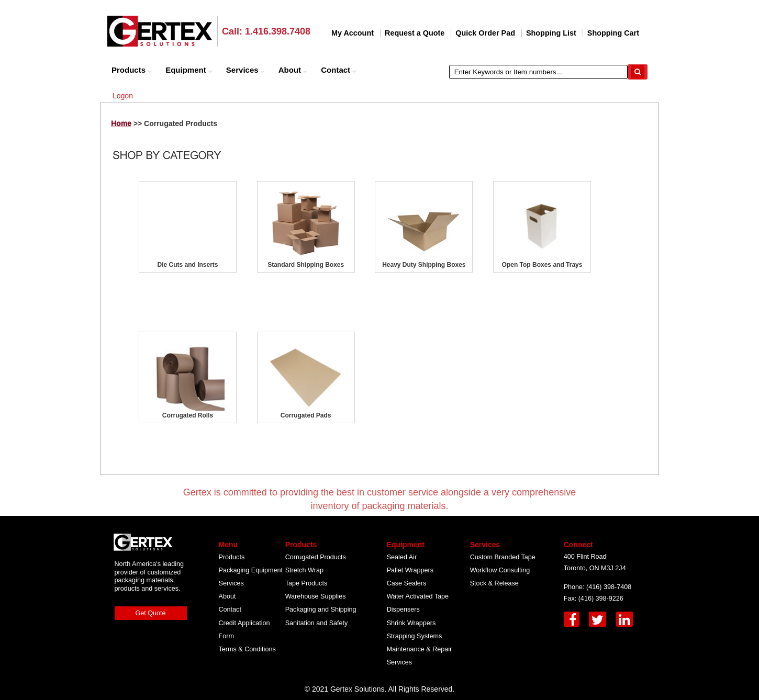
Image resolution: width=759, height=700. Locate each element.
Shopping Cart (613, 33)
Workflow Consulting (500, 570)
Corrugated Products (316, 557)
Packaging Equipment (251, 570)
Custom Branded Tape (503, 557)
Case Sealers (407, 583)
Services (245, 70)
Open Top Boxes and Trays (542, 265)
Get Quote (151, 613)
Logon (123, 96)
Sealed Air (402, 557)
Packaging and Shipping (321, 609)
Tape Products (306, 583)
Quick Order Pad (485, 33)
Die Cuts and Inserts (187, 265)
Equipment (189, 70)
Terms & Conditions (247, 649)
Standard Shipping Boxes (306, 265)
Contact (339, 70)
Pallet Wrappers (410, 570)
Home (121, 123)
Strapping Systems (415, 636)
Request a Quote (415, 33)
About (293, 70)
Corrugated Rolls (188, 415)
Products (132, 70)
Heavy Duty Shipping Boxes (424, 265)
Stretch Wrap (304, 570)
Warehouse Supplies (316, 596)
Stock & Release (494, 583)
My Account (353, 33)
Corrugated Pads (306, 415)
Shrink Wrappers (411, 623)
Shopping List (551, 33)
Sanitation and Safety (317, 623)
